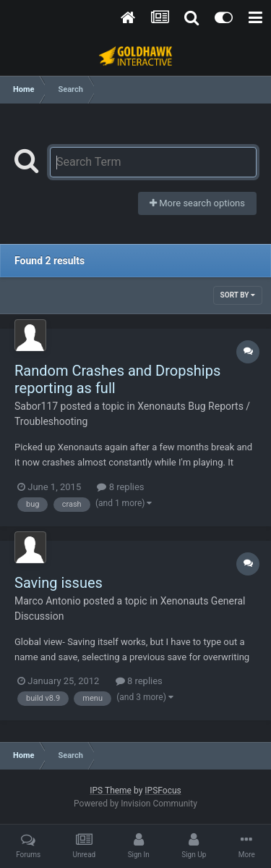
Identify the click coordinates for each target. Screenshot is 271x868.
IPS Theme (111, 791)
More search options (197, 203)
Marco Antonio (48, 601)
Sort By (238, 295)
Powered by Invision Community (135, 804)
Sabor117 (36, 406)
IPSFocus (163, 791)
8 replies (120, 487)
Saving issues (59, 583)
